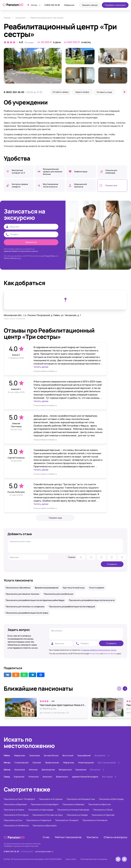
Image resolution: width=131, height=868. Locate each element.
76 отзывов (29, 42)
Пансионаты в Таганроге (67, 820)
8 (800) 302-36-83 (52, 5)
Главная (7, 18)
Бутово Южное (51, 755)
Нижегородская (86, 762)
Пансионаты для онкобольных (59, 594)
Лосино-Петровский (17, 318)
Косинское (20, 769)
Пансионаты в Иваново (73, 804)
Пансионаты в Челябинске (16, 825)
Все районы (100, 755)
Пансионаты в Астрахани (51, 799)
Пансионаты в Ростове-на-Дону (48, 815)
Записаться (31, 242)
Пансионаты (20, 18)
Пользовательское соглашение (94, 859)
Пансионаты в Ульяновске (95, 820)
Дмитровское (48, 769)
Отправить (112, 564)
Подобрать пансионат (115, 5)
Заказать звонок (90, 5)
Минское (33, 769)
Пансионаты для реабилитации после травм (27, 612)
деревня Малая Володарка (85, 776)
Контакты (93, 837)
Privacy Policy (50, 256)
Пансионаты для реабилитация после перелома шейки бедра (35, 600)
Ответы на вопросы (115, 837)
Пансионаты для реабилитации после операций (72, 606)
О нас (46, 837)
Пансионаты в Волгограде (111, 799)
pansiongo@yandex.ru (44, 851)
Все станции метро (107, 762)
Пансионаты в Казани (14, 809)
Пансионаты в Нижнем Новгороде (73, 809)
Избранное (69, 5)
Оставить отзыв (109, 92)
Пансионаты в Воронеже (15, 804)
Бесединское (65, 769)
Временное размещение (47, 587)
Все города (107, 776)
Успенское (33, 776)
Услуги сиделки (96, 587)
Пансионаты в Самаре (77, 815)
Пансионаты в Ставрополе (39, 820)
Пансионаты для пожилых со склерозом (25, 606)
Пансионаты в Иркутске (99, 804)
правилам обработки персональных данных (99, 650)
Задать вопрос (85, 92)
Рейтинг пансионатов (68, 837)
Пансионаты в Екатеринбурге (45, 804)
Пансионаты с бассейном (18, 587)
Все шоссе (95, 769)
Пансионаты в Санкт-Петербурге (19, 799)
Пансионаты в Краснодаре (41, 809)
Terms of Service (10, 258)
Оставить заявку (61, 92)
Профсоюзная (52, 762)
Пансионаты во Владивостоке (81, 799)
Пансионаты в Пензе (103, 809)
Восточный (68, 755)
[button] (125, 688)
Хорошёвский (84, 755)
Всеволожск (62, 776)
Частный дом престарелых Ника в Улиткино (63, 705)
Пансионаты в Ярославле (45, 825)
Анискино (47, 776)
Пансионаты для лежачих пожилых (23, 594)
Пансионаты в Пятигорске (16, 815)
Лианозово (35, 755)
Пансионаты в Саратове (103, 815)
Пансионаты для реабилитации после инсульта (92, 600)
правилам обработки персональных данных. (21, 251)
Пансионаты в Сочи (13, 820)
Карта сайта (71, 859)
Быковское (81, 769)
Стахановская (21, 762)
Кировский (19, 776)
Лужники (37, 762)
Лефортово (20, 755)
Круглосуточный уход (74, 587)
